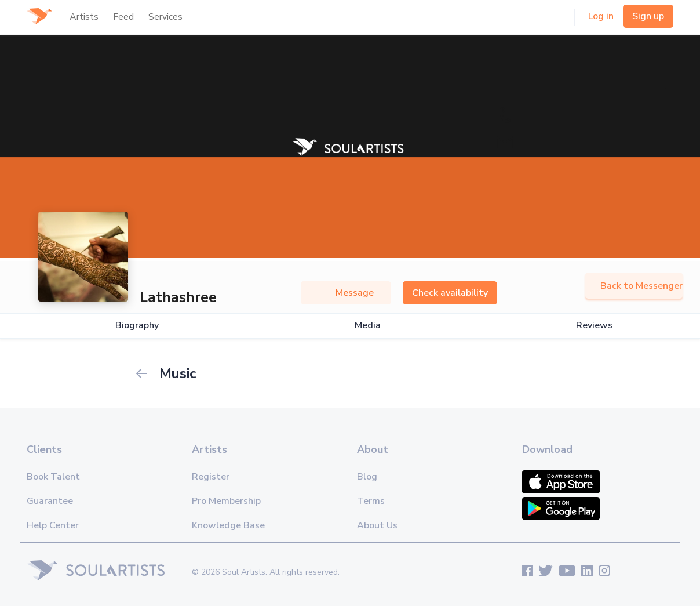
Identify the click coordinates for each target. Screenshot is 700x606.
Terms (371, 501)
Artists (84, 17)
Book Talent (53, 477)
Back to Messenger (634, 286)
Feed (123, 17)
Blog (367, 477)
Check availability (450, 293)
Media (368, 326)
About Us (377, 525)
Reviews (594, 326)
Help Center (53, 525)
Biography (137, 326)
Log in (601, 16)
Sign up (648, 16)
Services (165, 17)
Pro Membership (226, 501)
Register (211, 477)
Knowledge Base (228, 525)
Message (346, 293)
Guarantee (50, 501)
